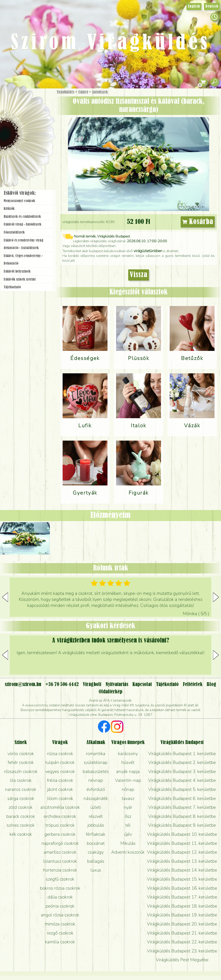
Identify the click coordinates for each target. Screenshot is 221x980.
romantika (96, 754)
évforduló (96, 789)
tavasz (128, 798)
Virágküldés (66, 92)
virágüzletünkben (148, 251)
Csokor (31, 113)
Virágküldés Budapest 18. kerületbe (182, 906)
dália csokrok (60, 897)
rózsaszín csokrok (21, 771)
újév (128, 834)
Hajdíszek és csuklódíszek (22, 217)
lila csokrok (21, 780)
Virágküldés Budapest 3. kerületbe (182, 771)
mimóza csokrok (60, 924)
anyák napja (128, 771)
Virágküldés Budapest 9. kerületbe (182, 825)
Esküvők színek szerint (20, 280)
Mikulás (128, 843)
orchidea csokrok (60, 816)
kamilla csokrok (60, 942)
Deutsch (212, 6)
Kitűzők (9, 209)
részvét (96, 816)
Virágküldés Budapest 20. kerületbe (182, 924)
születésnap (96, 762)
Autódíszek (100, 92)
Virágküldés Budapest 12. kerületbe (182, 852)
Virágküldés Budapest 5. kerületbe (182, 789)
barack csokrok (21, 816)
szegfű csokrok (60, 879)
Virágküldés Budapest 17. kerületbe (182, 897)
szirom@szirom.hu (23, 685)
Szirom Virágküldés (110, 43)
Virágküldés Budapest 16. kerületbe (182, 888)
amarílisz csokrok (60, 852)
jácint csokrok (60, 789)
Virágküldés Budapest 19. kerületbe (182, 915)
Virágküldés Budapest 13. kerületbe (182, 861)
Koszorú (33, 148)
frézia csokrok (60, 780)
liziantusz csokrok (60, 861)
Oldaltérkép (110, 692)
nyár (128, 807)
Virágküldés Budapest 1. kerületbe (182, 754)
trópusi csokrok (60, 825)
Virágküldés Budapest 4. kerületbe (182, 780)
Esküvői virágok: (20, 193)
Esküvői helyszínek (17, 272)
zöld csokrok (21, 807)
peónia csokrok (60, 906)
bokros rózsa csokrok (60, 888)
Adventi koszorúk (128, 852)
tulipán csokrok (60, 762)
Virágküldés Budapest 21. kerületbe (182, 933)
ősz (128, 816)
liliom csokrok (60, 798)
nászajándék (96, 798)
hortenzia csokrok (60, 870)
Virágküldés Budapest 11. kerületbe (182, 843)
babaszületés (96, 771)
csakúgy (96, 852)
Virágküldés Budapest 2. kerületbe (182, 762)
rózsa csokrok (60, 754)
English (194, 6)
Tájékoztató (12, 287)
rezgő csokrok (60, 933)
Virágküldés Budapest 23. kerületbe (182, 951)
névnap (96, 780)
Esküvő (83, 92)
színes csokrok (21, 825)
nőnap (128, 789)
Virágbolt (26, 160)
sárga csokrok (21, 798)
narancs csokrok (21, 789)
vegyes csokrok (60, 771)
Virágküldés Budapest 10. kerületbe (182, 834)
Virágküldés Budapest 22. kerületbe (182, 942)
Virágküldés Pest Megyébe (182, 960)
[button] (216, 597)
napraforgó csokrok (60, 843)
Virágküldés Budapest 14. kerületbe (182, 870)
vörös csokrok (21, 754)
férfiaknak (96, 834)
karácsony (128, 754)
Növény (36, 124)
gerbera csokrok (60, 834)
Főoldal (12, 99)
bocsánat (96, 843)
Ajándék (21, 103)
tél (128, 825)
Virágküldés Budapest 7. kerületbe (182, 807)
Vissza (139, 275)
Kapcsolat (142, 685)
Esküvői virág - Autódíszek (22, 225)
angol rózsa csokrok (60, 915)
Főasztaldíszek (14, 232)
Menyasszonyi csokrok (19, 201)
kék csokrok (21, 834)
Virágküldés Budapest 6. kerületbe (182, 798)
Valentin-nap (128, 780)
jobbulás (96, 825)
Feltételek (193, 685)
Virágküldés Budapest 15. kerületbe (182, 879)
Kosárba (198, 222)
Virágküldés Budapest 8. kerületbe (182, 816)
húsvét (128, 762)
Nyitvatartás (117, 685)
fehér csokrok (21, 762)
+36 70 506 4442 (62, 685)
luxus (96, 870)
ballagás (96, 861)
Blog (211, 685)
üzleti (96, 807)
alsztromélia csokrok (60, 807)
